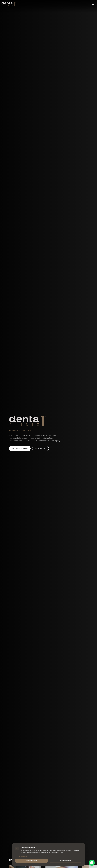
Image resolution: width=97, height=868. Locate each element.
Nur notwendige (65, 861)
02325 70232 (40, 448)
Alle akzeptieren (32, 861)
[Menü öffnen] (93, 4)
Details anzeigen (22, 856)
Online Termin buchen (20, 448)
